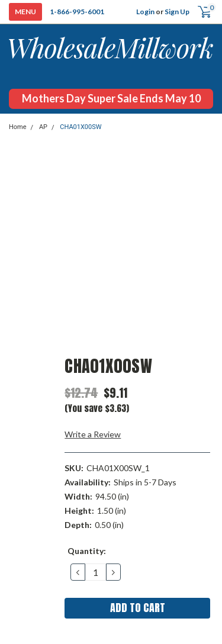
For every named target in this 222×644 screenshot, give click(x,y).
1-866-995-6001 (77, 12)
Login (145, 12)
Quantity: (87, 551)
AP (43, 127)
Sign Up (177, 12)
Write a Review (93, 434)
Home (18, 127)
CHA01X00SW (81, 127)
